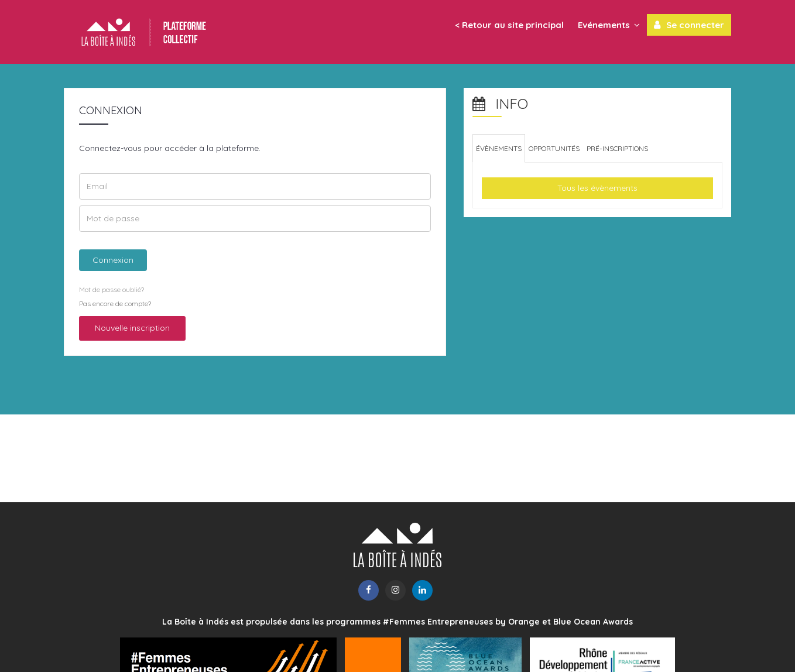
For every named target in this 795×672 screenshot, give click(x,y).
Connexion (113, 260)
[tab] (499, 148)
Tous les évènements (597, 188)
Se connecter (689, 25)
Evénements (609, 25)
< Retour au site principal (509, 25)
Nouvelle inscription (132, 328)
